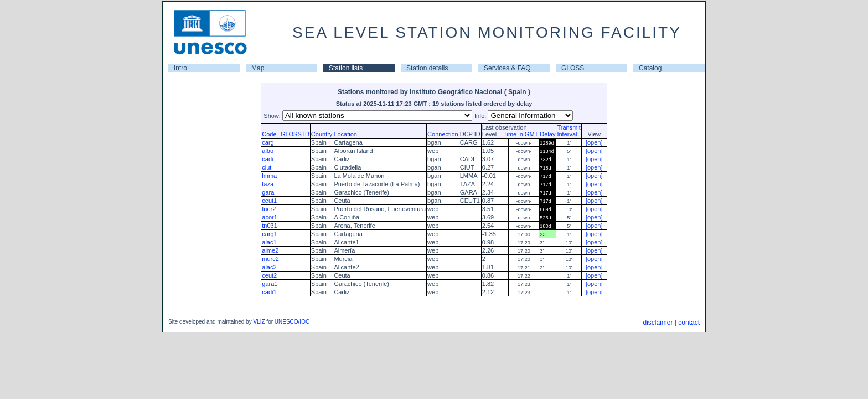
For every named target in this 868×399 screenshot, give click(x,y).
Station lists (346, 68)
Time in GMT (518, 134)
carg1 (270, 234)
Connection (443, 134)
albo (268, 151)
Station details (427, 68)
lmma (269, 176)
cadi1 (269, 292)
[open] (594, 142)
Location (345, 134)
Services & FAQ (507, 68)
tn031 (270, 226)
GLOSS (573, 68)
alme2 (270, 250)
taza (268, 184)
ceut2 (269, 275)
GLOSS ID (295, 134)
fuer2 (269, 209)
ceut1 (269, 201)
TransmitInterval (569, 131)
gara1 (270, 284)
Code (269, 134)
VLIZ (259, 322)
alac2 (269, 267)
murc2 (270, 259)
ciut (267, 167)
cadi (267, 159)
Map (258, 68)
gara (268, 192)
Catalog (650, 68)
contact (689, 323)
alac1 (269, 242)
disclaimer (658, 323)
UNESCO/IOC (292, 322)
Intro (180, 68)
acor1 (270, 217)
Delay (547, 134)
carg (268, 142)
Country (322, 134)
